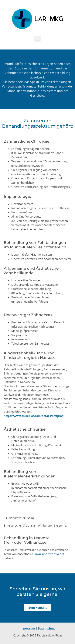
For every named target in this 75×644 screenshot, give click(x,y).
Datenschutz (47, 628)
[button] (37, 39)
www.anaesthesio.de (49, 554)
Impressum (27, 628)
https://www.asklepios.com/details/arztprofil (34, 416)
